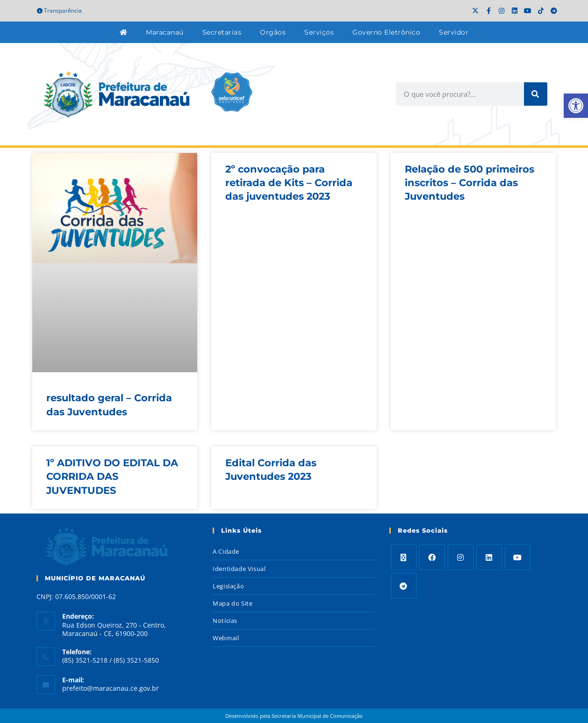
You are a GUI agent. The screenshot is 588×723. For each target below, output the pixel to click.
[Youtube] (518, 557)
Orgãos (273, 32)
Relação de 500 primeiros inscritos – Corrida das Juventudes (470, 183)
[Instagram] (461, 557)
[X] (404, 557)
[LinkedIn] (489, 557)
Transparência (59, 11)
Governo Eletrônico (386, 32)
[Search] (536, 94)
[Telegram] (404, 586)
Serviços (319, 32)
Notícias (225, 621)
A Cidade (226, 551)
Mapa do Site (233, 603)
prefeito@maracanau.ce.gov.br (111, 688)
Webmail (226, 638)
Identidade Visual (239, 569)
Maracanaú (165, 32)
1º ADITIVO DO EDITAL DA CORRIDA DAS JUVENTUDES (112, 477)
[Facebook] (432, 557)
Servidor (454, 32)
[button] (576, 106)
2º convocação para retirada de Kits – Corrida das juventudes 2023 (289, 183)
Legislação (228, 586)
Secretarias (222, 32)
